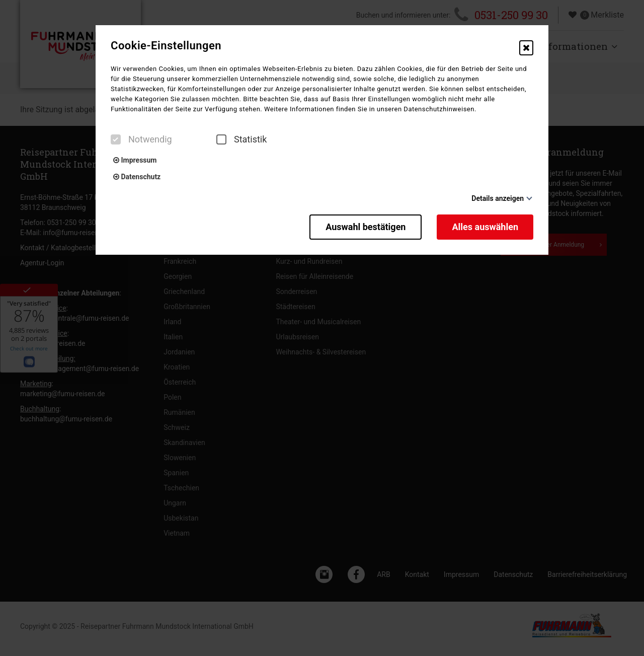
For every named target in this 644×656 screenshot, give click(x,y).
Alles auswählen (485, 227)
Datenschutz (137, 177)
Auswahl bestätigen (366, 227)
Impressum (135, 160)
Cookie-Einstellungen (166, 46)
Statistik (242, 139)
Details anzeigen (498, 198)
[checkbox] (116, 139)
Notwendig (141, 139)
